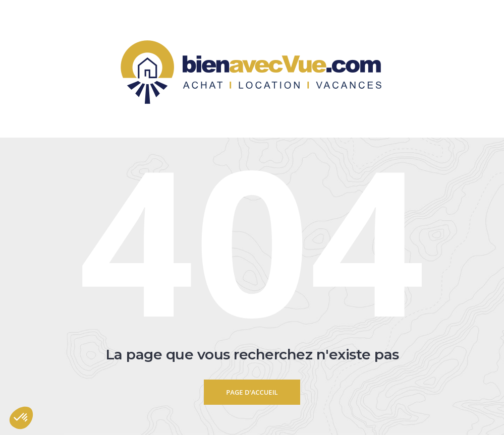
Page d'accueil (252, 392)
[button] (21, 418)
